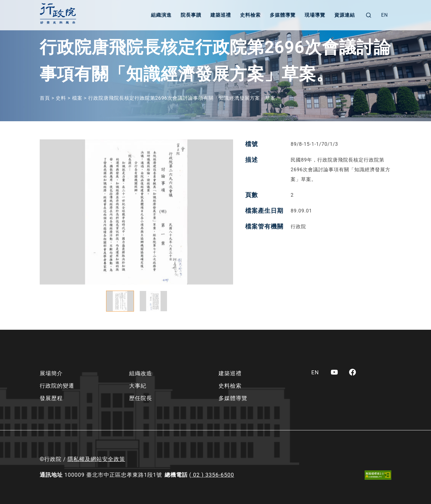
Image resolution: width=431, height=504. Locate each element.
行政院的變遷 (57, 386)
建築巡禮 (221, 15)
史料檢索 (250, 15)
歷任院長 (141, 398)
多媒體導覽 (283, 15)
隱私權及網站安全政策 (96, 459)
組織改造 (141, 373)
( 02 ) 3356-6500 (212, 475)
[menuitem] (384, 15)
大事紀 (138, 386)
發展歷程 (51, 398)
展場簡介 (51, 373)
